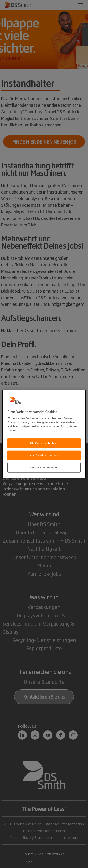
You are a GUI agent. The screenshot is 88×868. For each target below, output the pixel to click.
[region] (44, 434)
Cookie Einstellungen (44, 467)
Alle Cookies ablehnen (44, 443)
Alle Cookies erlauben (44, 455)
